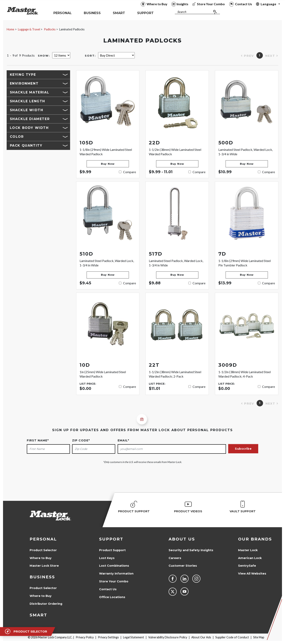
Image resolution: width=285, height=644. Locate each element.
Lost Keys (107, 558)
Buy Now (108, 164)
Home (10, 29)
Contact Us (108, 589)
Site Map (259, 637)
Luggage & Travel (29, 29)
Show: (44, 56)
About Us (182, 539)
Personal (43, 539)
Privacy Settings (108, 637)
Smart (38, 615)
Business (42, 577)
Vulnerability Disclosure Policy (168, 637)
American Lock (250, 558)
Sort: (90, 56)
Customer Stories (183, 566)
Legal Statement (134, 637)
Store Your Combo (114, 581)
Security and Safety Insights (191, 550)
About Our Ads (201, 637)
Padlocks (50, 29)
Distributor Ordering (46, 604)
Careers (175, 558)
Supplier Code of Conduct (232, 637)
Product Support (112, 550)
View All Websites (252, 574)
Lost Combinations (114, 566)
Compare (130, 172)
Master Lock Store (44, 566)
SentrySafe (247, 566)
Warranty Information (116, 574)
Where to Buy (41, 558)
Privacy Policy (85, 637)
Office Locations (112, 597)
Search (182, 12)
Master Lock (248, 550)
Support (111, 539)
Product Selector (43, 550)
